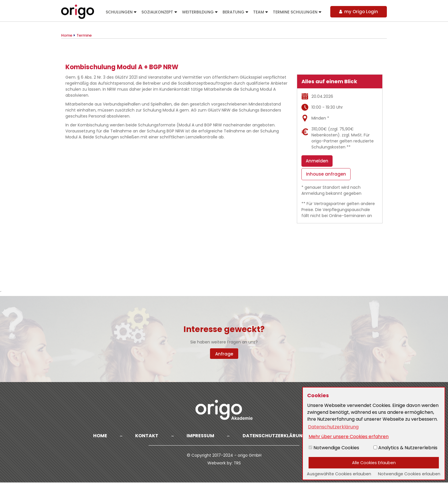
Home (99, 436)
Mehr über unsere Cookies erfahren (349, 437)
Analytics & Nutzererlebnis (405, 448)
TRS (237, 464)
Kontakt (146, 436)
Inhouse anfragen (326, 175)
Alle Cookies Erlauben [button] (374, 463)
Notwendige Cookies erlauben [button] (409, 474)
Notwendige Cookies (334, 448)
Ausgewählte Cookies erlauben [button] (339, 474)
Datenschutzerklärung (275, 436)
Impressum (200, 436)
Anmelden (317, 161)
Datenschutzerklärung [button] (333, 427)
